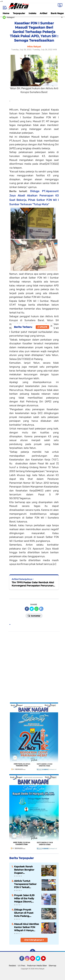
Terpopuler (19, 13)
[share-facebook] (27, 609)
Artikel (43, 13)
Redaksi (12, 966)
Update (42, 327)
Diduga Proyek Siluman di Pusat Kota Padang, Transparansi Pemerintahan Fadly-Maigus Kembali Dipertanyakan (26, 913)
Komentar (34, 616)
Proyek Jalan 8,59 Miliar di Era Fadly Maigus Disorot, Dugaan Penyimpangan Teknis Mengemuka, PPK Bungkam (26, 898)
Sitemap (52, 966)
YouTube (45, 960)
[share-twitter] (32, 609)
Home (6, 13)
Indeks (32, 13)
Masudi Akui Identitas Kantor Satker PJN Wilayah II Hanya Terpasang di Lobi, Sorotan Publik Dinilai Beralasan (26, 927)
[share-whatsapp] (36, 609)
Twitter (39, 960)
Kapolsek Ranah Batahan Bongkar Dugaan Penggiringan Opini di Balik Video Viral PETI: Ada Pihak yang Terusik (26, 870)
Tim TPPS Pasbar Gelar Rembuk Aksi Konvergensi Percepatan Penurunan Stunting (33, 584)
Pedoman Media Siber (37, 966)
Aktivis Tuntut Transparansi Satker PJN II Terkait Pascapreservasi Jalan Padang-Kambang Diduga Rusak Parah (25, 884)
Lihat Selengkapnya (34, 940)
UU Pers (21, 966)
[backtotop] (33, 952)
